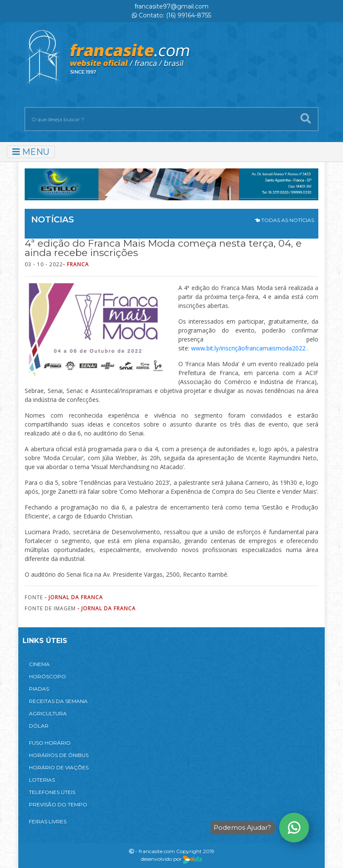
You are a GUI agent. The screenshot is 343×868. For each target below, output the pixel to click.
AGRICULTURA (48, 713)
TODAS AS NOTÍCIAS (284, 220)
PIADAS (39, 689)
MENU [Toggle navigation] (31, 152)
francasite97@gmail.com (171, 6)
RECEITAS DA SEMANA (58, 701)
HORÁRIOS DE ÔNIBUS (59, 755)
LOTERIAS (42, 780)
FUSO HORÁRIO (50, 743)
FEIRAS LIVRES (48, 821)
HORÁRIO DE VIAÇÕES (59, 767)
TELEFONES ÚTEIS (52, 792)
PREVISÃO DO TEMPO (58, 804)
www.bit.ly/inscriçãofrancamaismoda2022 (248, 348)
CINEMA (39, 664)
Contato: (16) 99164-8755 (171, 15)
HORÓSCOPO (47, 676)
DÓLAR (39, 726)
